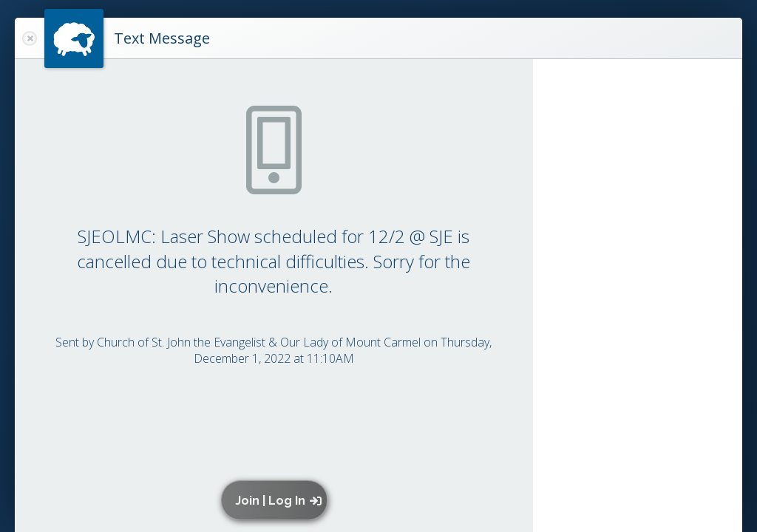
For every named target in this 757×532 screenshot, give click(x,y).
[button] (278, 500)
